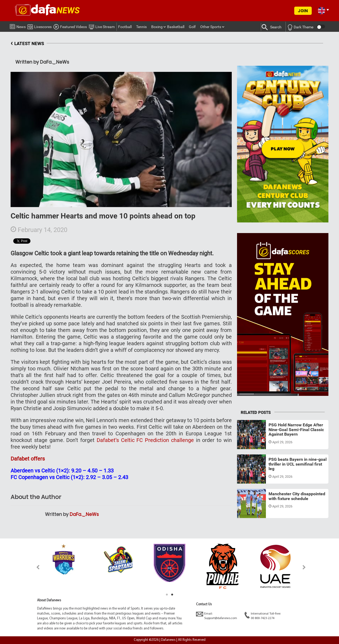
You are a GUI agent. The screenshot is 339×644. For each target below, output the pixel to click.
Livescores (40, 26)
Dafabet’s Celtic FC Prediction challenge (145, 440)
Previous (35, 567)
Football (125, 27)
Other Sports (211, 27)
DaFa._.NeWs (84, 514)
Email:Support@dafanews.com (217, 616)
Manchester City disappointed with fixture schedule (297, 496)
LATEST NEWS (27, 44)
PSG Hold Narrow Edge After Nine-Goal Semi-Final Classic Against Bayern (296, 430)
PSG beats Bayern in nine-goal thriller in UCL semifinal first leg (298, 464)
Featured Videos (70, 26)
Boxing (157, 27)
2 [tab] (172, 595)
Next (304, 567)
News (18, 26)
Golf (192, 27)
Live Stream (102, 26)
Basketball (176, 27)
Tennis (141, 27)
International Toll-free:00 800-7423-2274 (263, 616)
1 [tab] (167, 595)
